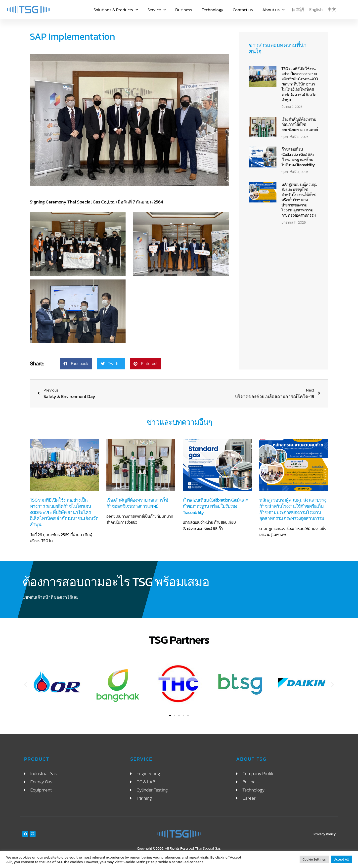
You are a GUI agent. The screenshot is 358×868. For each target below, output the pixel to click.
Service (157, 10)
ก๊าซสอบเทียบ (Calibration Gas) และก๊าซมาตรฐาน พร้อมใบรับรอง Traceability (298, 157)
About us (273, 10)
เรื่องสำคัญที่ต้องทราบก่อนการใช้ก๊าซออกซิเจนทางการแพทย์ (300, 124)
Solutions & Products (116, 10)
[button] (76, 364)
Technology (212, 10)
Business (184, 10)
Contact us (243, 10)
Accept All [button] (341, 859)
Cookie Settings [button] (314, 859)
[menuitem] (298, 10)
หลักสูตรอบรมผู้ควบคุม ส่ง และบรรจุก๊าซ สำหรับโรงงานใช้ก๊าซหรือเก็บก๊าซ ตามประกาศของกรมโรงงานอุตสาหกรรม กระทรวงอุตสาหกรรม (299, 200)
